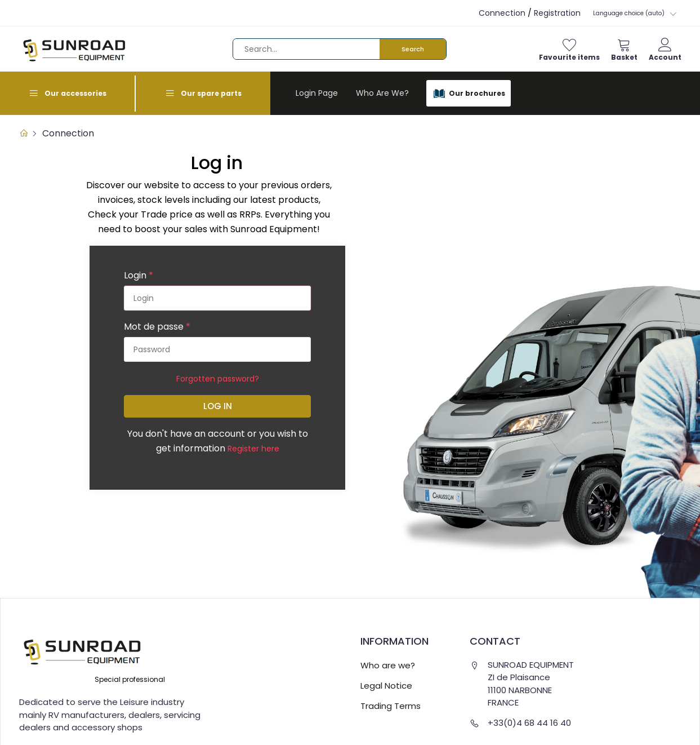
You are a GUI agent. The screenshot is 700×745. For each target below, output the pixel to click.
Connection (502, 13)
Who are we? (382, 93)
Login (139, 275)
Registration (557, 13)
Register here (253, 449)
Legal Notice (386, 686)
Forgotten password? (218, 379)
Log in (218, 406)
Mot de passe (157, 327)
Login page (317, 93)
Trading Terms (391, 706)
